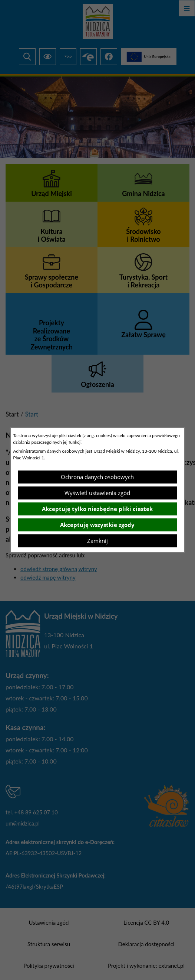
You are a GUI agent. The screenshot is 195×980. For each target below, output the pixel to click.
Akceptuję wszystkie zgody (97, 525)
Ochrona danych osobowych (97, 477)
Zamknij (97, 541)
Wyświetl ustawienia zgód (97, 493)
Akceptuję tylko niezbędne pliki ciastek (97, 509)
